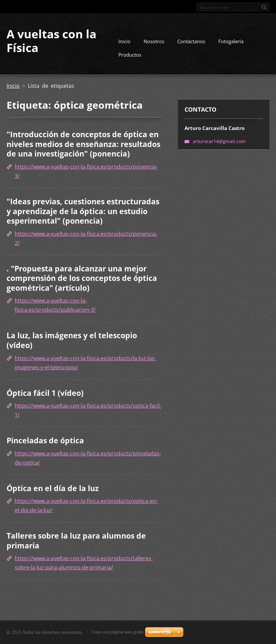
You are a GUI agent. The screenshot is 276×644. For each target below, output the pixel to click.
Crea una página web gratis (118, 632)
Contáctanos (191, 41)
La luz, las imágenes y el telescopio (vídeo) (72, 340)
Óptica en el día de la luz (53, 488)
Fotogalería (231, 41)
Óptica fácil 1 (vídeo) (45, 393)
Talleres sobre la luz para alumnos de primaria (76, 541)
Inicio (124, 41)
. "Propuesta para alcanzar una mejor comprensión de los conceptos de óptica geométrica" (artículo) (82, 278)
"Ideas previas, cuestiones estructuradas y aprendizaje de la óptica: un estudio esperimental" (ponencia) (83, 211)
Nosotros (154, 41)
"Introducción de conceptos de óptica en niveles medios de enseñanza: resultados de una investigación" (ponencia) (83, 144)
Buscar (264, 7)
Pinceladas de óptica (45, 440)
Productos (130, 55)
